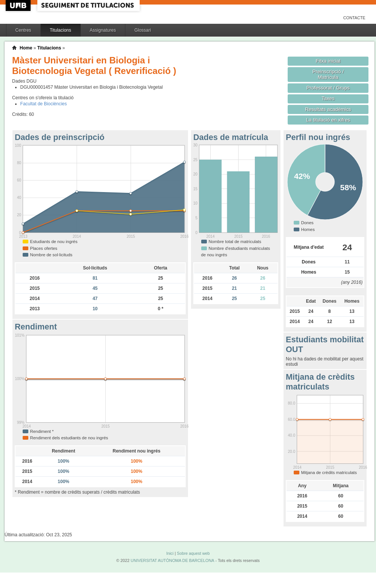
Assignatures (103, 30)
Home (26, 48)
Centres (23, 30)
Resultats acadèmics (328, 109)
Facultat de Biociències (44, 104)
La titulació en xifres (328, 120)
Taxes (328, 98)
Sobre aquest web (193, 553)
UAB (19, 5)
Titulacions (61, 30)
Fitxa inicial (328, 61)
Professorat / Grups (328, 88)
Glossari (143, 30)
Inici (170, 553)
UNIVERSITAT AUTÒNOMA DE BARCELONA (172, 560)
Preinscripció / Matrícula (328, 74)
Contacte (354, 18)
